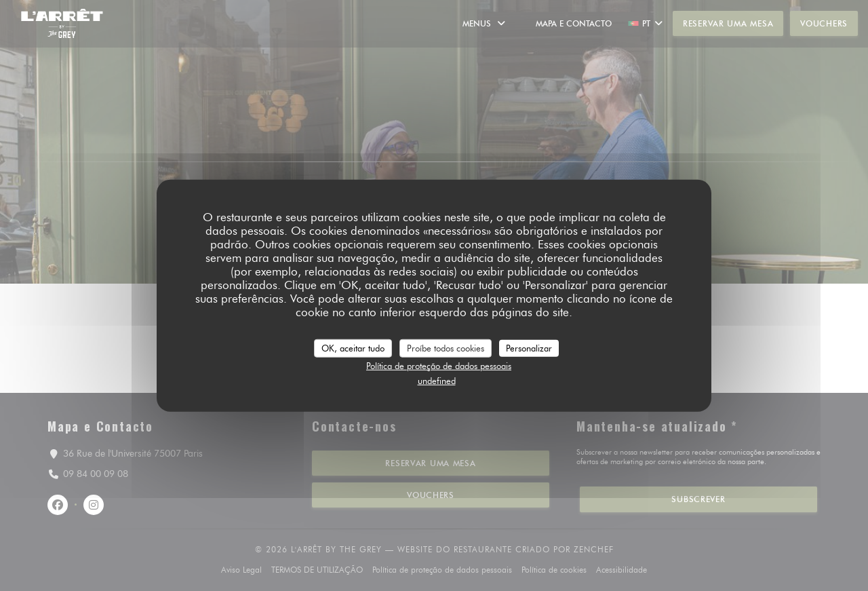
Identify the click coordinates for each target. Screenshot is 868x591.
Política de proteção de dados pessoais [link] (439, 366)
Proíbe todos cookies (446, 347)
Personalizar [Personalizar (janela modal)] (529, 347)
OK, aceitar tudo (353, 347)
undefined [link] (437, 380)
